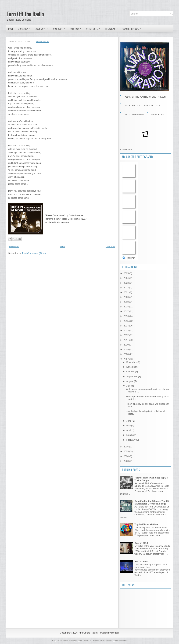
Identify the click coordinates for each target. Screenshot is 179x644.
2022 (126, 288)
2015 (126, 321)
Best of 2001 (141, 562)
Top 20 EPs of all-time (146, 524)
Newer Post (14, 246)
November (132, 367)
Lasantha (96, 640)
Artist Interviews (134, 114)
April (129, 430)
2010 (126, 345)
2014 (126, 326)
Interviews (112, 28)
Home (11, 29)
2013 (126, 330)
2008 (126, 354)
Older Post (110, 246)
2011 (126, 340)
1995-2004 (60, 28)
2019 (126, 302)
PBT (103, 640)
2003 (126, 461)
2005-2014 (43, 28)
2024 (126, 278)
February (131, 440)
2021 (126, 292)
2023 (126, 283)
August (130, 381)
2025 (126, 273)
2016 (126, 316)
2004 (126, 456)
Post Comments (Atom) (34, 253)
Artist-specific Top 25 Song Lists (142, 106)
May (129, 426)
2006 (126, 447)
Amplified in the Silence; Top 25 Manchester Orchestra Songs (152, 502)
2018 (126, 307)
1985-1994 (77, 28)
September (132, 376)
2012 (126, 335)
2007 (126, 359)
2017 (126, 311)
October (131, 372)
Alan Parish (126, 150)
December (132, 362)
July (129, 386)
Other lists (94, 28)
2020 (126, 297)
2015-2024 (26, 28)
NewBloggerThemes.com (117, 640)
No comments (42, 42)
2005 (126, 451)
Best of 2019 (141, 543)
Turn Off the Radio (25, 14)
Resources (157, 114)
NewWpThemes (67, 640)
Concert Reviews (133, 28)
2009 (126, 349)
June (129, 421)
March (130, 435)
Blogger (115, 633)
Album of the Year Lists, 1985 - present (146, 97)
